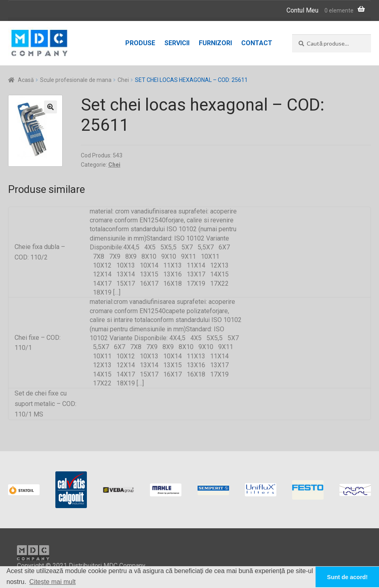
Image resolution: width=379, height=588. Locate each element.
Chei (123, 80)
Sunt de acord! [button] (347, 577)
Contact (257, 43)
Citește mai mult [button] (53, 582)
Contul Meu (302, 10)
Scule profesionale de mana (76, 80)
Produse (140, 43)
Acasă (26, 80)
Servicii (177, 43)
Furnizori (215, 43)
